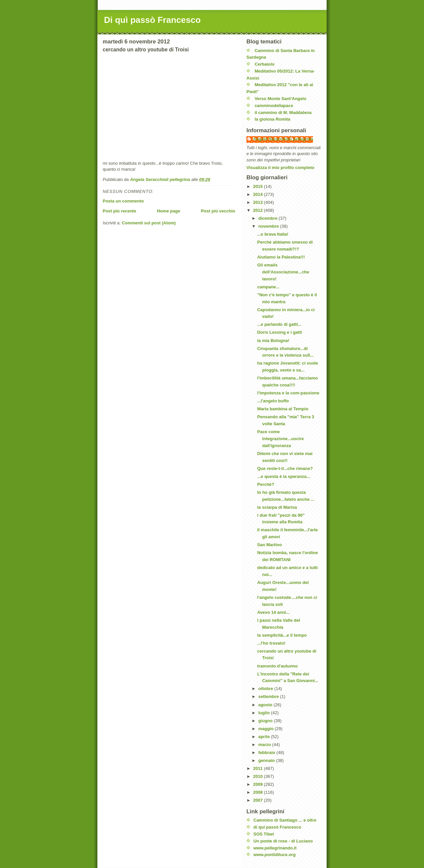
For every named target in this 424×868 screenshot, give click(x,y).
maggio (267, 729)
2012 (259, 210)
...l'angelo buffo (273, 401)
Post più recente (119, 211)
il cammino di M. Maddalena (283, 113)
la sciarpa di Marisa (277, 507)
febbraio (267, 752)
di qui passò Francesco (277, 827)
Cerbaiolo (265, 64)
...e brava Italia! (273, 234)
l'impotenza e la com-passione (288, 393)
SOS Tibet (264, 834)
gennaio (267, 760)
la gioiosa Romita (273, 119)
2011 (259, 768)
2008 (259, 792)
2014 (259, 194)
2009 (259, 784)
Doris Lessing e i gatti (279, 332)
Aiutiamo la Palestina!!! (281, 257)
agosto (266, 705)
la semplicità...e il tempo (282, 635)
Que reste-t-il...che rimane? (285, 468)
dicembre (268, 218)
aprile (265, 737)
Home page (169, 211)
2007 (259, 800)
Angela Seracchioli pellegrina (283, 139)
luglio (265, 713)
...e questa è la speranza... (284, 476)
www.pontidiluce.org (274, 855)
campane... (268, 287)
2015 (259, 186)
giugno (266, 721)
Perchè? (265, 484)
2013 (259, 202)
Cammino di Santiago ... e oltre (285, 820)
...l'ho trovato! (271, 643)
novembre (269, 226)
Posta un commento (123, 201)
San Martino (269, 545)
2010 (259, 776)
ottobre (266, 689)
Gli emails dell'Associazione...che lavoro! (283, 272)
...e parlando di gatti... (279, 324)
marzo (265, 745)
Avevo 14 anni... (273, 612)
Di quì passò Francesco (152, 20)
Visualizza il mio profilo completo (280, 168)
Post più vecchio (218, 211)
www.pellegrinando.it (275, 848)
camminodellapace (274, 106)
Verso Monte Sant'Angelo (281, 99)
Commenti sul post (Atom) (149, 223)
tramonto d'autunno (277, 666)
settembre (269, 696)
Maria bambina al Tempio (283, 409)
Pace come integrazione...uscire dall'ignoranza (280, 439)
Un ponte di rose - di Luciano (283, 841)
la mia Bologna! (273, 341)
